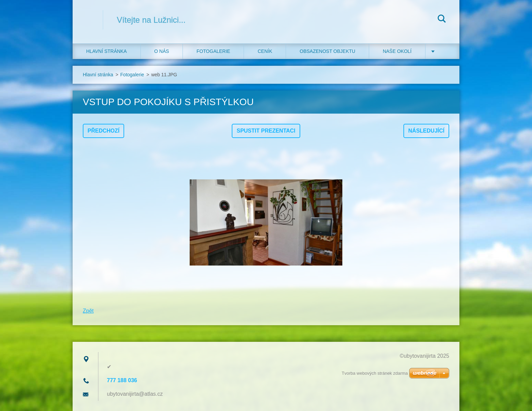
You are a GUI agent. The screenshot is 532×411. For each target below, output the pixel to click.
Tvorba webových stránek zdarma (375, 373)
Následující (426, 131)
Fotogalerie (213, 51)
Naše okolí (397, 51)
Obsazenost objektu (327, 51)
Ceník (265, 51)
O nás (162, 51)
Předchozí (103, 131)
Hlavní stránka (107, 51)
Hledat (442, 20)
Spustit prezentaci (266, 131)
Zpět (88, 311)
